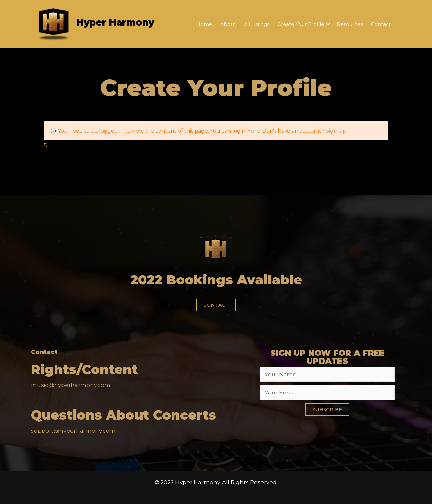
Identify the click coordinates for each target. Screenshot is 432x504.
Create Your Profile (301, 24)
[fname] (327, 374)
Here (253, 131)
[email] (327, 393)
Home (204, 24)
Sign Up (336, 131)
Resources (350, 24)
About (228, 24)
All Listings (257, 24)
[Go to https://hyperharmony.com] (105, 24)
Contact (381, 24)
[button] (216, 305)
